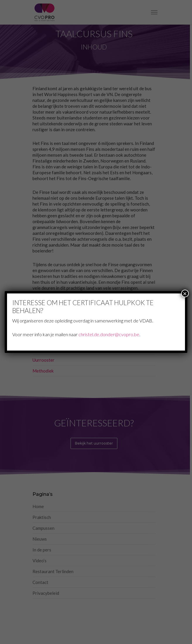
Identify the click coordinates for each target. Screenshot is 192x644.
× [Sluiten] (185, 293)
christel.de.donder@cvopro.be (109, 334)
